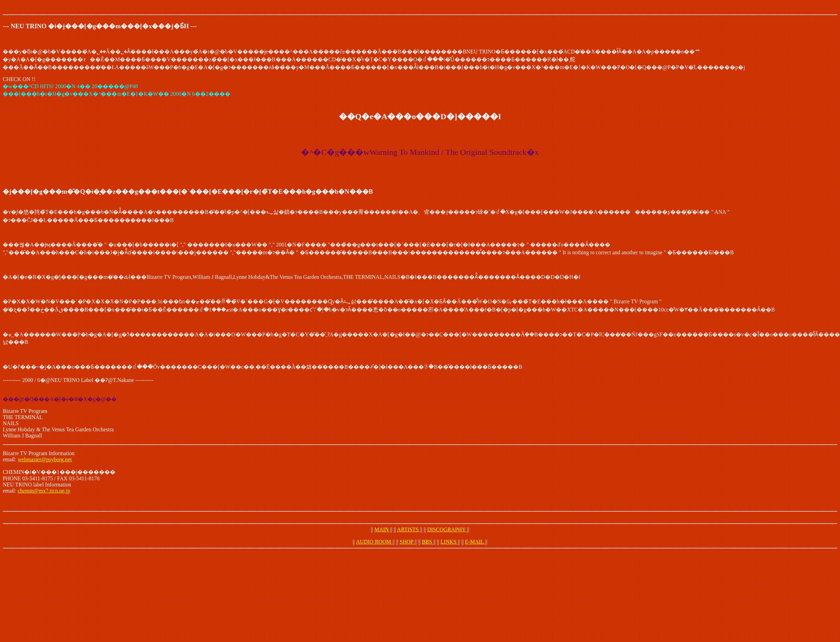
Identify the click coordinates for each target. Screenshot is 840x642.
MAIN (382, 529)
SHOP (407, 542)
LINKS (449, 542)
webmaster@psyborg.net (45, 459)
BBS (428, 542)
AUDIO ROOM (374, 542)
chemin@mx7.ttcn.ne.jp (44, 491)
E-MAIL (475, 542)
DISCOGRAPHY (447, 529)
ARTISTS (409, 529)
